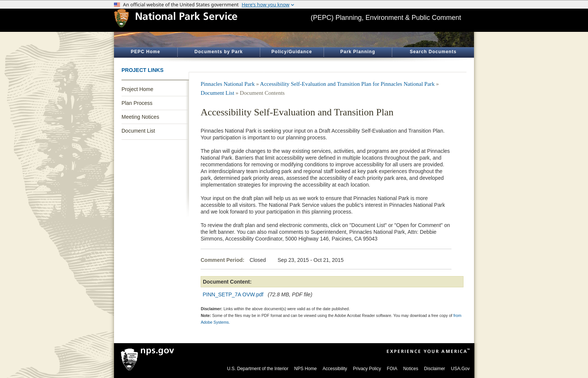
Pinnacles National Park (228, 84)
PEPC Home (145, 52)
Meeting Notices (140, 117)
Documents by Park (218, 52)
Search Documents (433, 52)
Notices (411, 369)
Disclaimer (435, 369)
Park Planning (358, 52)
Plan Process (137, 103)
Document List (138, 131)
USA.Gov (460, 369)
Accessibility (335, 369)
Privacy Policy (367, 369)
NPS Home (306, 369)
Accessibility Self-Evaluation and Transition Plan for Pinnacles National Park (347, 84)
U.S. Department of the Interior (258, 369)
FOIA (392, 369)
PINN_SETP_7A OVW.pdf (233, 294)
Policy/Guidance (292, 52)
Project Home (137, 89)
